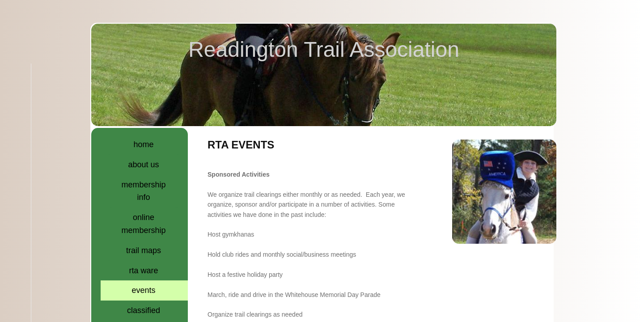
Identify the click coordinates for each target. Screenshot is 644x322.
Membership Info (144, 191)
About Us (144, 165)
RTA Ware (144, 271)
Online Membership (144, 224)
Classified (144, 310)
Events (144, 290)
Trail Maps (144, 250)
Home (144, 144)
